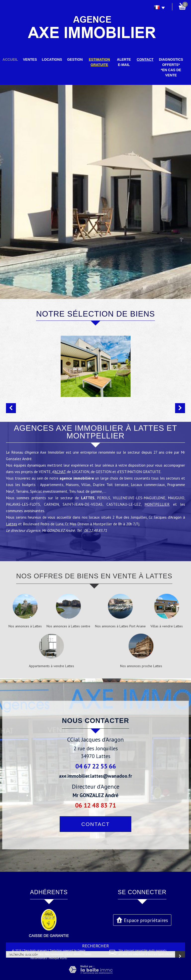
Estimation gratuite (99, 62)
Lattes (12, 526)
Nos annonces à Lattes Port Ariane (120, 626)
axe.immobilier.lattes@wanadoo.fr (95, 776)
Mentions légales (33, 954)
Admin (77, 954)
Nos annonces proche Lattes (141, 666)
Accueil (10, 59)
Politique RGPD (58, 958)
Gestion (75, 59)
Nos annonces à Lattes (25, 626)
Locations (52, 59)
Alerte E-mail (124, 62)
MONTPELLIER (157, 507)
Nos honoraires (54, 954)
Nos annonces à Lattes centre (68, 626)
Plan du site (13, 954)
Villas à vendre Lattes (167, 626)
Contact (145, 59)
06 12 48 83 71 (95, 805)
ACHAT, (60, 474)
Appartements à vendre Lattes (51, 666)
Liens (68, 954)
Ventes (30, 59)
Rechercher (95, 946)
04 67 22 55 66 (96, 766)
